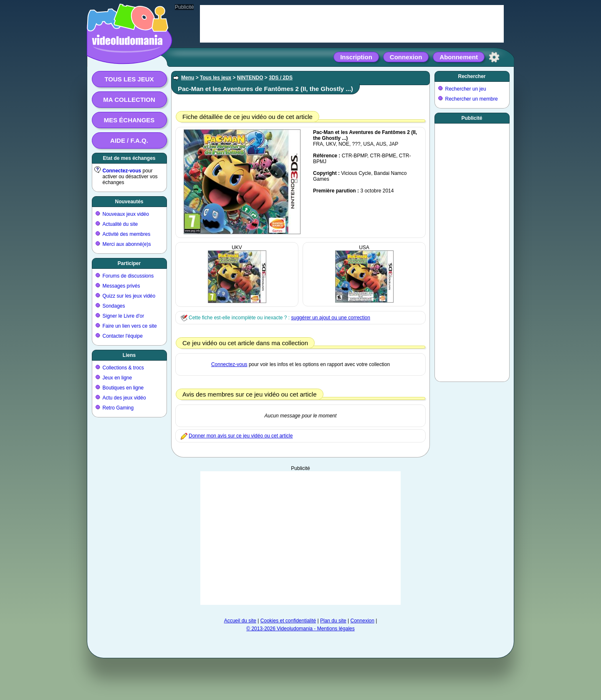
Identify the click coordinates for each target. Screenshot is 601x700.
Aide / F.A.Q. (129, 140)
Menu (188, 78)
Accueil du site (240, 621)
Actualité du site (120, 224)
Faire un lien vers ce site (130, 326)
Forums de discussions (128, 276)
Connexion (406, 57)
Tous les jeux (129, 79)
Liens (129, 355)
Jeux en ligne (117, 378)
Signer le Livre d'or (124, 316)
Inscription (356, 57)
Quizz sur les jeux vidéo (129, 296)
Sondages (114, 306)
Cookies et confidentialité (288, 621)
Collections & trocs (123, 368)
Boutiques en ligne (123, 388)
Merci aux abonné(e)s (127, 244)
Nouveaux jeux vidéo (126, 214)
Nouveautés (129, 202)
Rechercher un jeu (466, 89)
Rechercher (472, 76)
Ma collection (129, 100)
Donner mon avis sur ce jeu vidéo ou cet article (241, 436)
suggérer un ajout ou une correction (330, 318)
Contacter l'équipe (123, 336)
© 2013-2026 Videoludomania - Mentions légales (300, 629)
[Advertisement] (300, 538)
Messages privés (121, 286)
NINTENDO (250, 78)
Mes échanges (129, 120)
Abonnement (459, 57)
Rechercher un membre (472, 99)
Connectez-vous (122, 171)
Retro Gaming (118, 408)
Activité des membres (127, 234)
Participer (129, 263)
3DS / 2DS (281, 78)
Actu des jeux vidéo (124, 398)
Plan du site (333, 621)
